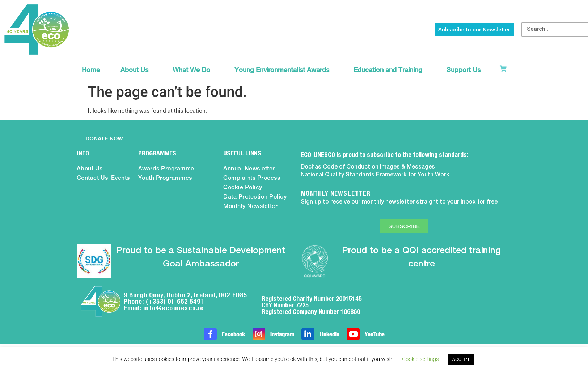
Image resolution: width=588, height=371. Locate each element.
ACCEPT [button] (461, 359)
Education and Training (390, 70)
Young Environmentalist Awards (284, 70)
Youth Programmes (165, 178)
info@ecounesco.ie (174, 308)
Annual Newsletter (249, 168)
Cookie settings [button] (420, 359)
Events (120, 178)
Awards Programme (166, 168)
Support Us (465, 70)
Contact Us (92, 178)
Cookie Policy (243, 187)
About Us (136, 70)
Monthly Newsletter (250, 206)
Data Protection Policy (255, 197)
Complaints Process (252, 178)
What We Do (193, 70)
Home (91, 70)
